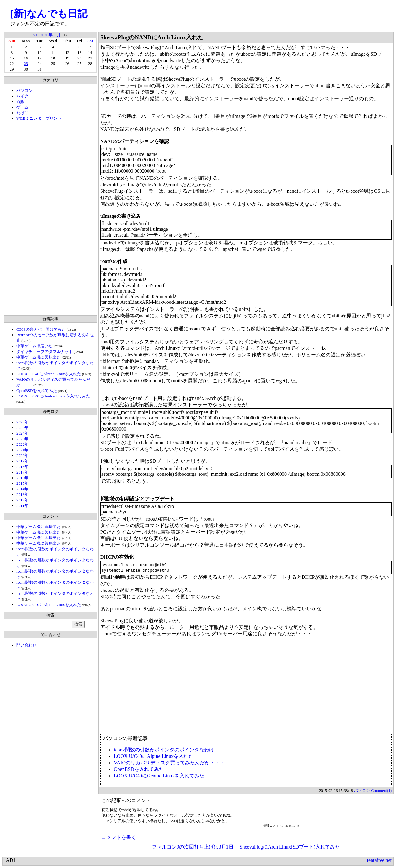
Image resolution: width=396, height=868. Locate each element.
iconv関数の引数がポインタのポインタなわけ (164, 750)
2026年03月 (51, 35)
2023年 (22, 439)
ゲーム (22, 107)
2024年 (22, 433)
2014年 (22, 489)
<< (35, 35)
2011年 (22, 506)
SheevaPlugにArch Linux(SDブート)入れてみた (290, 847)
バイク (22, 96)
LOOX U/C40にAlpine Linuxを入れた (49, 374)
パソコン (24, 90)
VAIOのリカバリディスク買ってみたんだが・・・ (169, 763)
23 (26, 64)
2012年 (22, 500)
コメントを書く (119, 837)
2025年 (22, 428)
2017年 (22, 472)
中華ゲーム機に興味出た (39, 357)
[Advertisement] (50, 218)
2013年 (22, 494)
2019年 (22, 461)
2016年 (22, 478)
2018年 (22, 467)
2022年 (22, 444)
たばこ (22, 113)
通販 (20, 102)
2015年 (22, 483)
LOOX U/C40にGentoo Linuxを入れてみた (53, 396)
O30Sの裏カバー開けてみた (41, 329)
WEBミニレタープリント (39, 118)
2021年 (22, 450)
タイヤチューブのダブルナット (45, 352)
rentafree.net (379, 860)
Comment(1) (381, 791)
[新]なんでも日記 (49, 14)
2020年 (22, 455)
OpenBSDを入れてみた (37, 391)
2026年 (22, 422)
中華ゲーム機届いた (34, 346)
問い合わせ (26, 645)
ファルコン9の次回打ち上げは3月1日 (193, 847)
